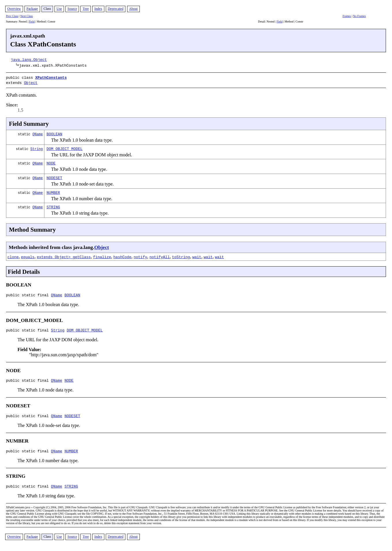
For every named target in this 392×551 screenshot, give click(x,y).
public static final (29, 295)
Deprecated (116, 9)
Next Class (27, 16)
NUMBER (53, 191)
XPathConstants (51, 77)
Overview (14, 9)
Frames (347, 16)
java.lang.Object (29, 59)
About (133, 9)
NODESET (55, 177)
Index (98, 9)
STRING (53, 206)
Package (32, 9)
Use (59, 9)
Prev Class (12, 16)
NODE (51, 162)
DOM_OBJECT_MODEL (65, 147)
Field (32, 21)
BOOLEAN (55, 133)
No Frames (359, 16)
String (36, 148)
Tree (86, 9)
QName (38, 133)
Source (72, 9)
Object (31, 82)
